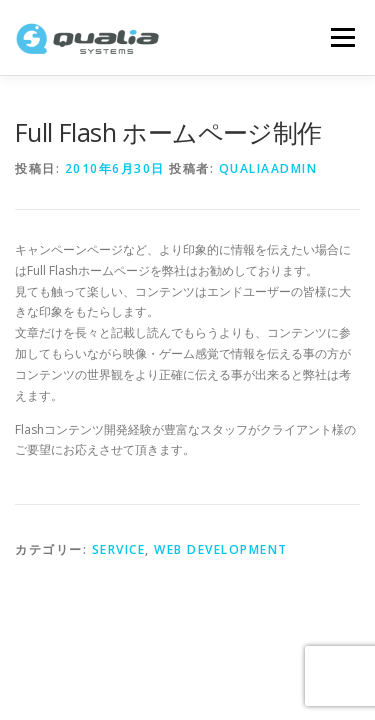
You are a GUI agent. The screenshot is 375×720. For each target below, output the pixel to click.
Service (119, 549)
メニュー (342, 37)
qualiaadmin (268, 168)
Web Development (221, 549)
